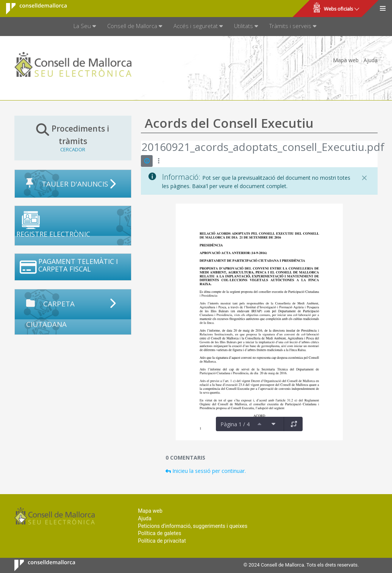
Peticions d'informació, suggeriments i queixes (193, 526)
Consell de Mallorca (32, 9)
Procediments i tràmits (73, 138)
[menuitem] (85, 27)
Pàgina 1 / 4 (235, 424)
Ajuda (371, 60)
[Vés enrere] (141, 148)
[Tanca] (364, 178)
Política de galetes (159, 533)
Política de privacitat (162, 541)
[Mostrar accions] (159, 161)
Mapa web (346, 60)
